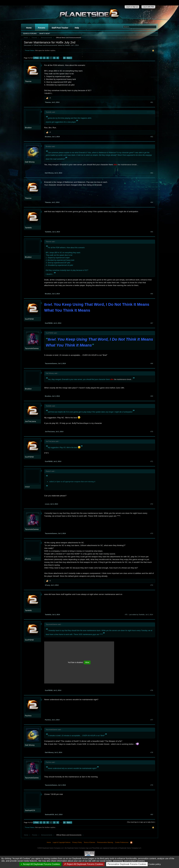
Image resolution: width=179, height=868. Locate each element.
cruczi (27, 487)
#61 (152, 102)
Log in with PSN (148, 7)
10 (64, 58)
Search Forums (30, 33)
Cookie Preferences (122, 842)
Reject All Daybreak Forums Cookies (84, 864)
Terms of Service (89, 842)
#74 (152, 585)
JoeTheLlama (30, 421)
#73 (152, 533)
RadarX (68, 45)
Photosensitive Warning (105, 842)
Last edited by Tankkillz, (141, 615)
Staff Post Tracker (60, 28)
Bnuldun (28, 128)
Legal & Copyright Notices (62, 842)
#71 (152, 461)
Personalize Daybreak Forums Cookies (127, 864)
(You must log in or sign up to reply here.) (141, 822)
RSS (131, 842)
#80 (152, 814)
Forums (42, 28)
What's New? (45, 33)
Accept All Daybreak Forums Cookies (40, 864)
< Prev (36, 58)
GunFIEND (29, 319)
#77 (152, 720)
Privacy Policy (77, 842)
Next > (69, 58)
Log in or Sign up (132, 7)
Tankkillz (28, 228)
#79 (152, 785)
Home (29, 28)
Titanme (28, 81)
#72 (152, 504)
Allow (87, 662)
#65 (152, 232)
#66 (152, 294)
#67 (152, 323)
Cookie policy (154, 864)
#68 (152, 363)
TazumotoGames (32, 348)
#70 (152, 432)
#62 (152, 137)
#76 (152, 690)
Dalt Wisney (30, 162)
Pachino (28, 716)
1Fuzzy (28, 559)
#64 (152, 202)
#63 (152, 173)
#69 (152, 396)
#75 (126, 615)
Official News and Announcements (45, 45)
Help (77, 28)
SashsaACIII (30, 810)
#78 (152, 752)
